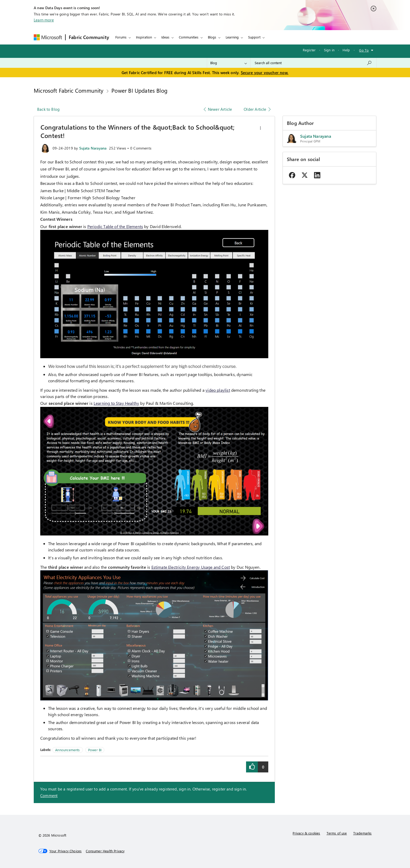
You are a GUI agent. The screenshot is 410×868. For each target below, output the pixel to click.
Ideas (165, 37)
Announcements (67, 750)
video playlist (218, 390)
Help (346, 50)
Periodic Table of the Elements (115, 226)
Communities (189, 37)
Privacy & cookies (306, 833)
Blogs (212, 37)
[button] (260, 128)
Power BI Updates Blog (139, 90)
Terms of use (337, 833)
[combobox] (313, 63)
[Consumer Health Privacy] (105, 851)
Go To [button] (364, 50)
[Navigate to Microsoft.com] (48, 37)
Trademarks (363, 833)
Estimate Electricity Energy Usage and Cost (191, 567)
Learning (232, 37)
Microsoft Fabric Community (69, 90)
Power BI (95, 750)
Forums (121, 37)
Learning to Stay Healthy (116, 403)
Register (309, 50)
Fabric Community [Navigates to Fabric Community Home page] (89, 37)
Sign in (329, 50)
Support (254, 37)
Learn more (44, 20)
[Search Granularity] (229, 63)
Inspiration (144, 37)
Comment (49, 795)
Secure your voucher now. (265, 73)
